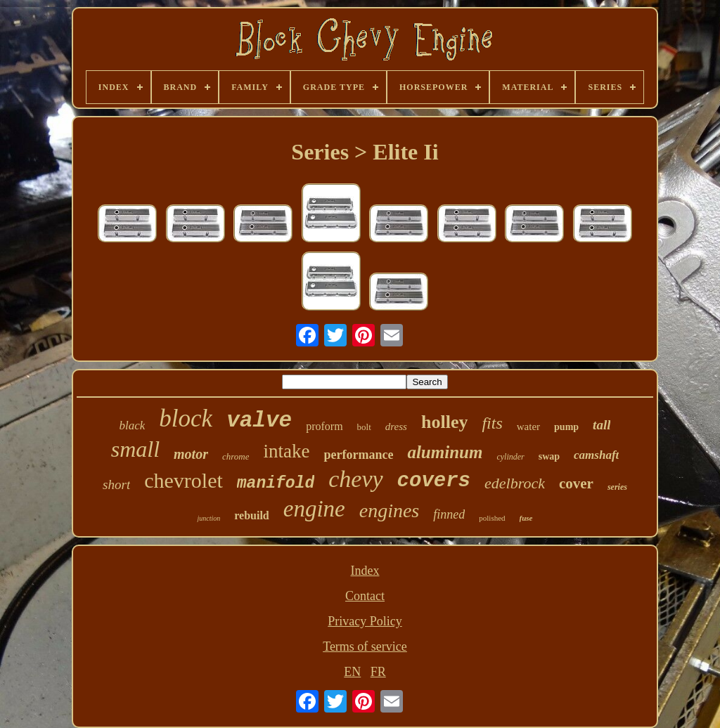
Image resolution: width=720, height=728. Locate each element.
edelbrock (515, 483)
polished (492, 518)
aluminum (445, 452)
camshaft (596, 455)
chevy (355, 479)
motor (191, 454)
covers (434, 481)
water (528, 427)
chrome (236, 456)
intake (286, 451)
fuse (526, 518)
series (617, 487)
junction (208, 518)
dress (396, 427)
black (133, 425)
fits (492, 423)
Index (365, 571)
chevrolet (184, 480)
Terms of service (365, 646)
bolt (364, 427)
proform (324, 426)
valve (259, 421)
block (186, 418)
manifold (276, 483)
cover (576, 483)
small (135, 449)
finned (449, 514)
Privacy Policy (365, 621)
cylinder (510, 457)
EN (352, 672)
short (116, 485)
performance (358, 455)
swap (549, 456)
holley (444, 422)
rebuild (252, 515)
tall (602, 425)
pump (566, 427)
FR (378, 672)
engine (314, 509)
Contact (365, 596)
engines (390, 511)
